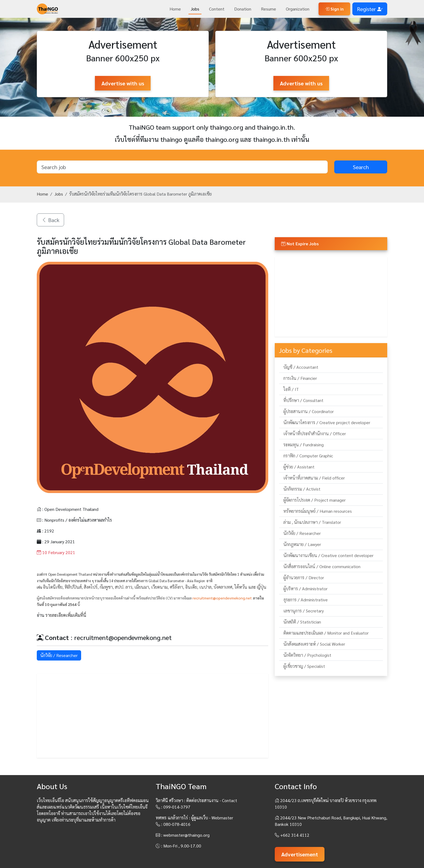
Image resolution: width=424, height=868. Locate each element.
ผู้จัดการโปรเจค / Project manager (314, 500)
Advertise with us (123, 83)
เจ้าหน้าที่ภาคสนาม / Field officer (314, 478)
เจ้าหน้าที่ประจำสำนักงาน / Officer (315, 433)
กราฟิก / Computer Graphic (308, 456)
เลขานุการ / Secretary (304, 611)
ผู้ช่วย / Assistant (299, 467)
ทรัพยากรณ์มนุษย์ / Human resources (318, 511)
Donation (243, 9)
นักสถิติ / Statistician (302, 622)
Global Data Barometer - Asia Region (177, 581)
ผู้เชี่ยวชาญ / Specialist (304, 666)
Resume (269, 9)
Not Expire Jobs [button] (300, 244)
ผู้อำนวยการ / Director (304, 577)
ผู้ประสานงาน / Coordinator (309, 411)
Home (175, 9)
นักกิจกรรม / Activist (302, 489)
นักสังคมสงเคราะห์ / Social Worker (314, 644)
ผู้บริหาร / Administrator (305, 589)
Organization (298, 9)
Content (217, 9)
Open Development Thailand (70, 574)
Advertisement (300, 854)
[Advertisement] (153, 716)
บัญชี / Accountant (301, 367)
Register (370, 9)
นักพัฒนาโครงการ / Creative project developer (327, 422)
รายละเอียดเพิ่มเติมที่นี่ (66, 615)
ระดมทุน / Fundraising (304, 445)
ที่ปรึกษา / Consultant (303, 400)
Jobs (195, 9)
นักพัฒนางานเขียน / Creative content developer (328, 555)
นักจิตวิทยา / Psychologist (307, 655)
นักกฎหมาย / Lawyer (302, 544)
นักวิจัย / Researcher (59, 655)
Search (361, 167)
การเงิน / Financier (300, 378)
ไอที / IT (291, 389)
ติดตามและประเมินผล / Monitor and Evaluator (326, 633)
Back (50, 220)
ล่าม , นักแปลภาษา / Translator (312, 522)
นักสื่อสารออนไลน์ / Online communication (322, 566)
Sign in (334, 9)
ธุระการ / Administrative (306, 600)
